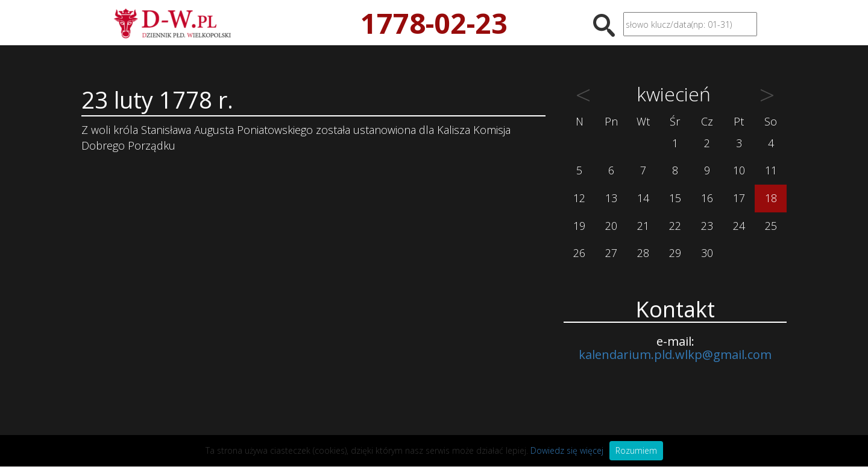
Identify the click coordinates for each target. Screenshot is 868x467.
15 (675, 198)
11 (771, 170)
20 (611, 226)
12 (579, 198)
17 (739, 198)
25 (771, 226)
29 (675, 253)
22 (675, 226)
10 (739, 170)
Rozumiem (636, 450)
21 (643, 226)
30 (707, 253)
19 (579, 226)
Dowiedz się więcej (567, 450)
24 (739, 226)
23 (707, 226)
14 (643, 198)
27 (611, 253)
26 (579, 253)
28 (643, 253)
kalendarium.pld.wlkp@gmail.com (675, 354)
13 (611, 198)
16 (707, 198)
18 (771, 198)
